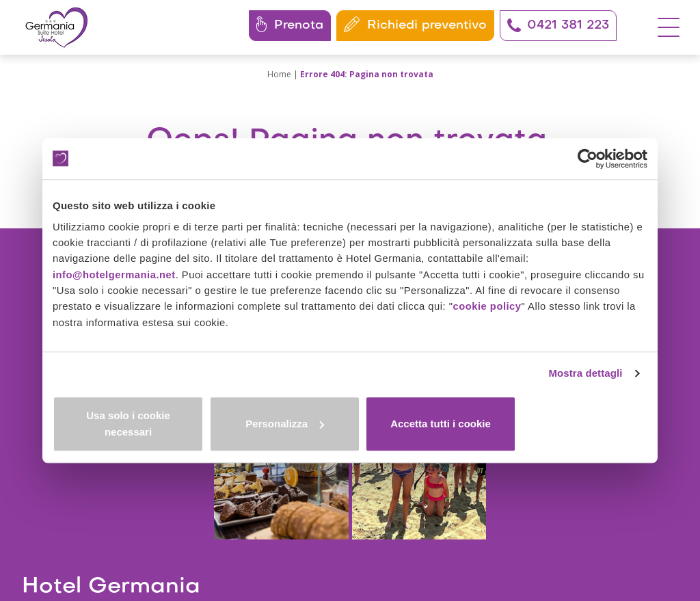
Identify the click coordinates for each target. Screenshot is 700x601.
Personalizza (350, 428)
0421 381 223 (558, 25)
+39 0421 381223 (93, 488)
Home (279, 74)
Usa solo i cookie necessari (150, 428)
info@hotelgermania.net (115, 283)
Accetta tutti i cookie (550, 428)
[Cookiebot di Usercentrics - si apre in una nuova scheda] (588, 162)
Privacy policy (344, 536)
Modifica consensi (478, 536)
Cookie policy (406, 536)
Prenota (290, 24)
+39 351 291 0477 (123, 504)
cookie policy (494, 316)
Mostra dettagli (584, 385)
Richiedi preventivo (415, 24)
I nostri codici (70, 551)
